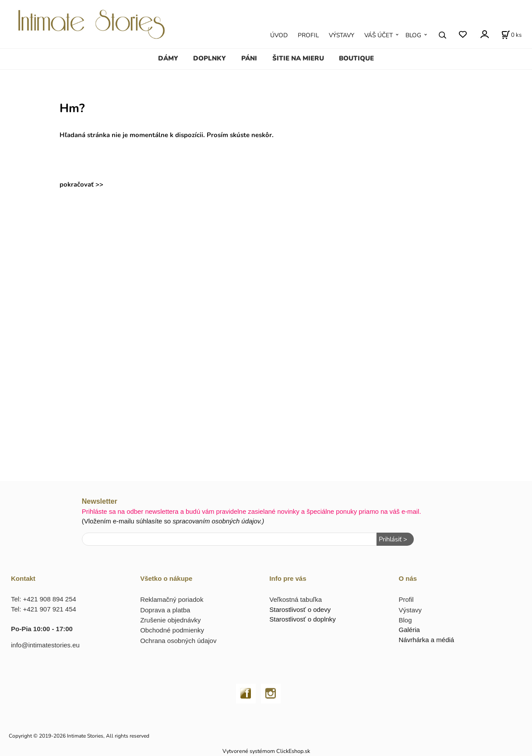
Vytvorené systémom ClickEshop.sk (266, 751)
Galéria (409, 630)
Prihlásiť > (393, 539)
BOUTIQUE (356, 58)
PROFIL (308, 35)
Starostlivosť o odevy (300, 609)
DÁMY (168, 58)
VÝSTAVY (342, 35)
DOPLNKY (210, 58)
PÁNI (249, 58)
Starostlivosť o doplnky (303, 619)
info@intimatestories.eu (45, 645)
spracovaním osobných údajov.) (218, 521)
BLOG (413, 35)
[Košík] (511, 35)
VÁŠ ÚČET (379, 35)
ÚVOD (279, 35)
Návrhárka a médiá (426, 640)
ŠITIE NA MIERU (298, 58)
